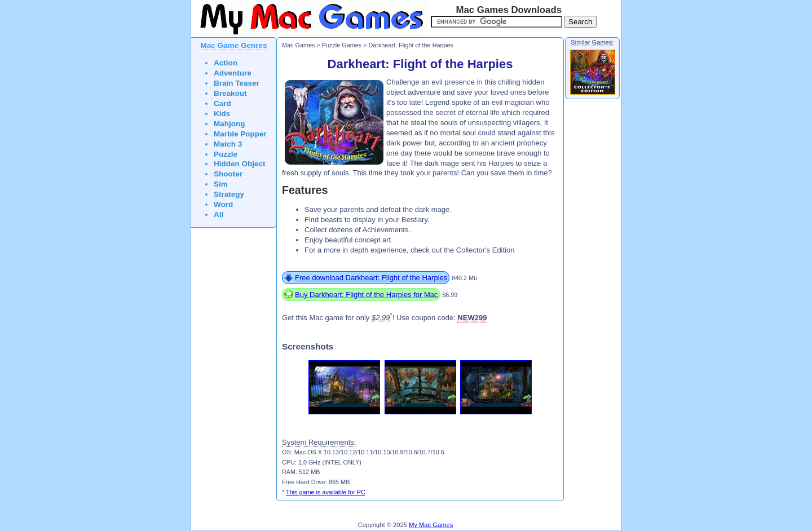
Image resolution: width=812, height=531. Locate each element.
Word (223, 204)
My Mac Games (431, 525)
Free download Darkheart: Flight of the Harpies (371, 278)
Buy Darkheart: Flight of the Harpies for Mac (367, 295)
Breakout (230, 93)
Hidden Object (240, 164)
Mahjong (230, 124)
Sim (221, 184)
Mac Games (298, 45)
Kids (222, 114)
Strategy (229, 194)
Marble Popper (240, 134)
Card (222, 103)
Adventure (233, 73)
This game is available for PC (326, 492)
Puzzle (226, 154)
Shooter (228, 174)
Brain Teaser (237, 83)
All (219, 214)
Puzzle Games (342, 45)
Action (226, 63)
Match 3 (228, 144)
